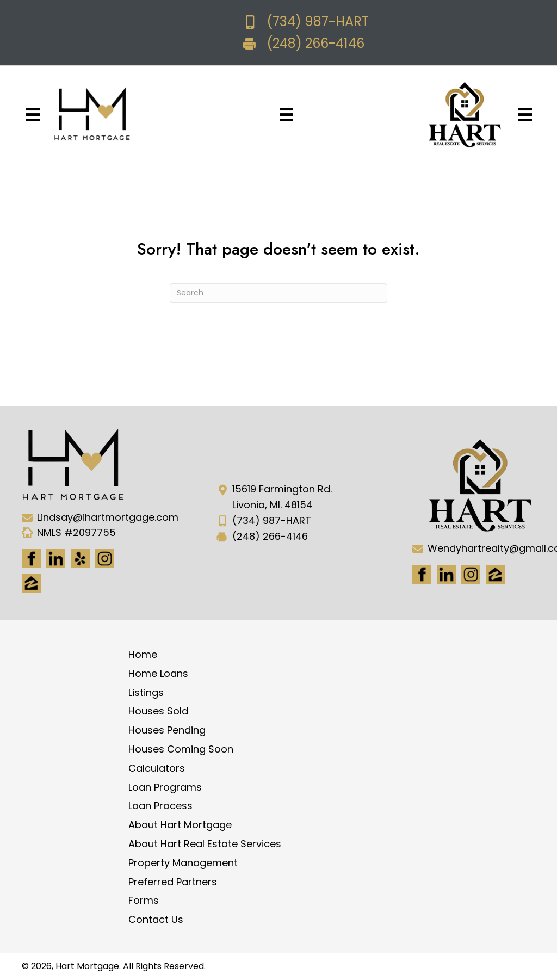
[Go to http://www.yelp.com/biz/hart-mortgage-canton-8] (80, 559)
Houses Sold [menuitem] (158, 711)
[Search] (278, 293)
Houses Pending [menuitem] (167, 730)
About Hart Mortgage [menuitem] (180, 825)
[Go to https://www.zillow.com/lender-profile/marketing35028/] (31, 583)
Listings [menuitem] (146, 692)
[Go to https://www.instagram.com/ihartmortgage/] (105, 559)
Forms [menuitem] (144, 900)
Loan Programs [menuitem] (165, 787)
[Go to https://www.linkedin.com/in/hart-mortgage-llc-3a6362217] (56, 559)
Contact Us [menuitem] (156, 919)
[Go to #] (471, 574)
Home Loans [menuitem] (158, 673)
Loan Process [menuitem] (160, 806)
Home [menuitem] (143, 654)
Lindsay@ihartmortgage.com (108, 517)
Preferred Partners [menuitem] (173, 882)
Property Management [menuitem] (183, 863)
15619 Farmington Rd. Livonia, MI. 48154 (282, 497)
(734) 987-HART (318, 21)
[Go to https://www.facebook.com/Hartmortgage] (31, 559)
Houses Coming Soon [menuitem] (181, 749)
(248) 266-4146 (315, 43)
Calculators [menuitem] (157, 768)
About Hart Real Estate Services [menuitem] (205, 844)
